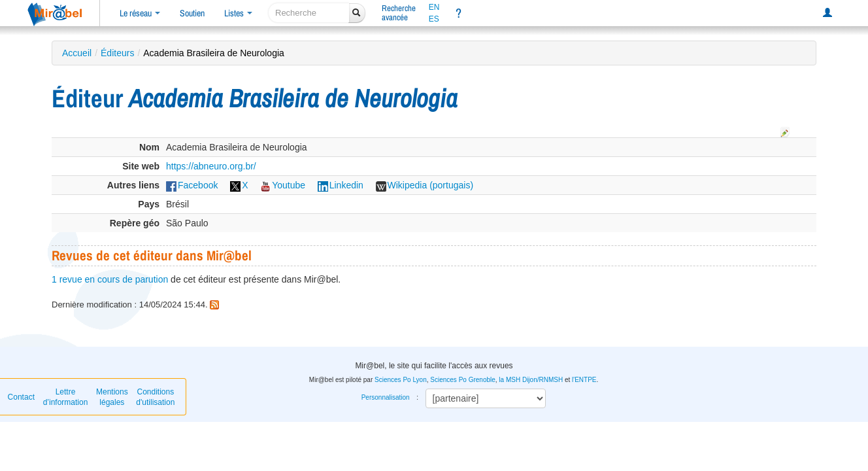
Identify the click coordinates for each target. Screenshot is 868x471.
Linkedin (341, 185)
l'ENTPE (584, 380)
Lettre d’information (66, 397)
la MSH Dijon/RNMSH (531, 380)
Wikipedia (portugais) (425, 185)
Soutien (192, 13)
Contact (21, 397)
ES (434, 19)
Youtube (283, 185)
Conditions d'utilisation (155, 397)
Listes (238, 13)
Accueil (77, 53)
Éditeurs (117, 53)
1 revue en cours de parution (110, 279)
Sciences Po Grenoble (463, 380)
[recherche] (309, 13)
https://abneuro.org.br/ (211, 166)
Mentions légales (112, 397)
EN (434, 7)
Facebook (192, 185)
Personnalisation (386, 397)
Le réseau (140, 13)
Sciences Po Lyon (401, 380)
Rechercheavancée (399, 13)
